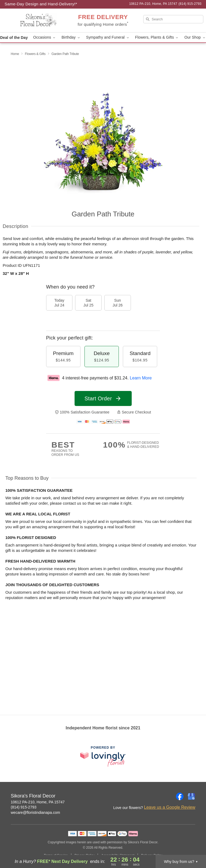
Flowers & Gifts (35, 54)
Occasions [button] (45, 37)
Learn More (141, 378)
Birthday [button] (71, 37)
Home (15, 54)
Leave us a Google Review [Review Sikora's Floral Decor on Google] (170, 807)
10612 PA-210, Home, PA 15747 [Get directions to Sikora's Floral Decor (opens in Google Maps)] (38, 802)
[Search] (173, 19)
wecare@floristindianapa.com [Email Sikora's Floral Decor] (35, 812)
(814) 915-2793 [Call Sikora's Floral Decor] (24, 807)
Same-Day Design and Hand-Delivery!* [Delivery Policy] (41, 4)
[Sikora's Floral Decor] (35, 21)
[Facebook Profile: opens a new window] (180, 796)
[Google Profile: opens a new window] (192, 796)
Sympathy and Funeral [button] (108, 37)
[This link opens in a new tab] (103, 756)
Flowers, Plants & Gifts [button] (157, 37)
